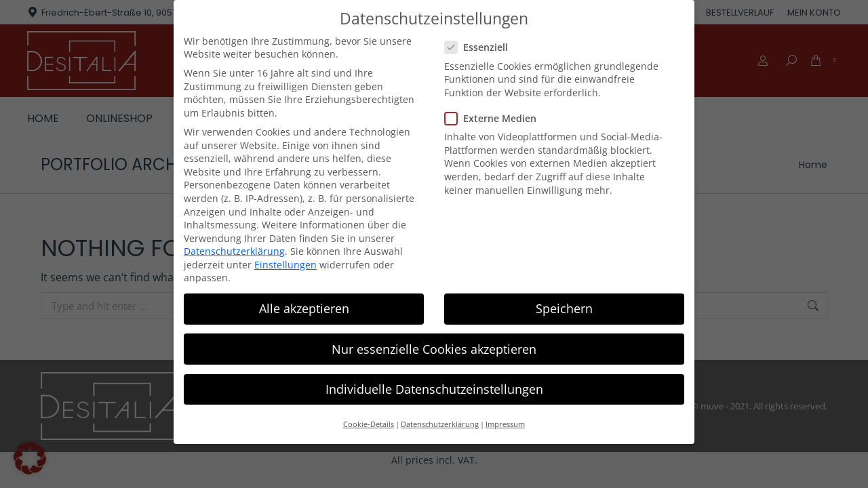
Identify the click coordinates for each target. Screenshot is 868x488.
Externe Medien (495, 118)
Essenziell (480, 47)
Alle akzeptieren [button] (304, 308)
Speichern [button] (564, 308)
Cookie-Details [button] (369, 424)
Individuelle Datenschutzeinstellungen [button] (434, 389)
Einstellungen (285, 265)
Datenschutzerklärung (234, 251)
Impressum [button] (505, 424)
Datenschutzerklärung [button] (440, 424)
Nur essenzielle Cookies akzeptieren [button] (434, 348)
